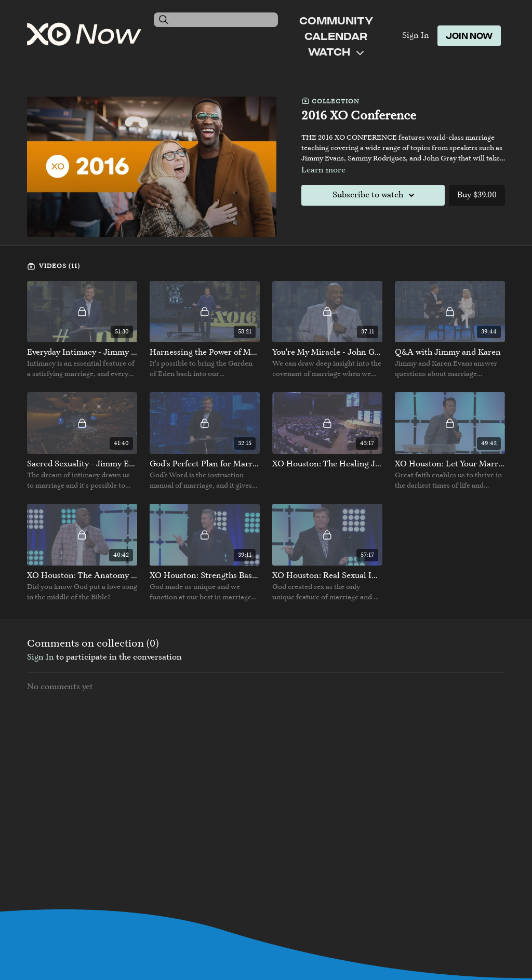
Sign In (416, 36)
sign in (41, 657)
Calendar (336, 36)
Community (336, 20)
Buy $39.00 (477, 195)
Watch (336, 51)
